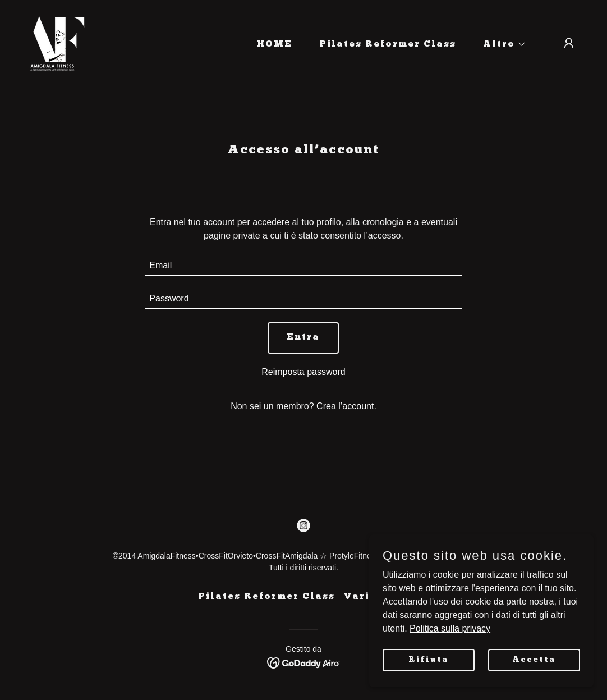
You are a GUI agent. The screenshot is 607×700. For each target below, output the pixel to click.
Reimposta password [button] (303, 372)
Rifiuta (429, 659)
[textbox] (303, 266)
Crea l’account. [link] (346, 406)
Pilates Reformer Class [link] (388, 44)
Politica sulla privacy (450, 628)
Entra (303, 337)
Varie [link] (360, 597)
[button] (500, 44)
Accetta (534, 659)
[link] (56, 42)
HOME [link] (275, 44)
